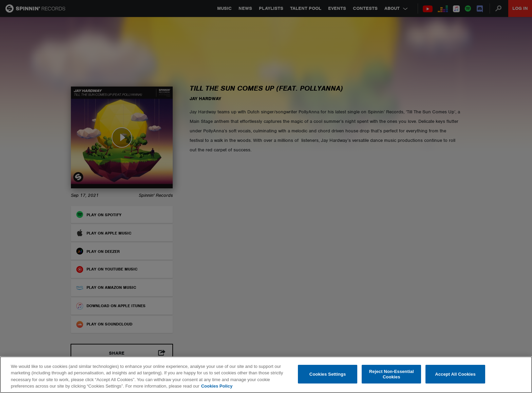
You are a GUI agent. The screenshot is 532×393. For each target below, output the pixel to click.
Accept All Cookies (455, 374)
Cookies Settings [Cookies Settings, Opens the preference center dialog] (328, 374)
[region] (266, 375)
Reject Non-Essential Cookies (392, 374)
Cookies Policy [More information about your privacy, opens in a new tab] (217, 386)
